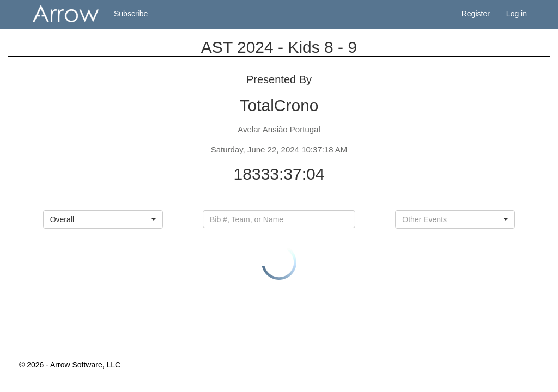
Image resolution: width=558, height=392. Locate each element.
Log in (517, 14)
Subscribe (131, 14)
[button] (103, 219)
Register (476, 14)
